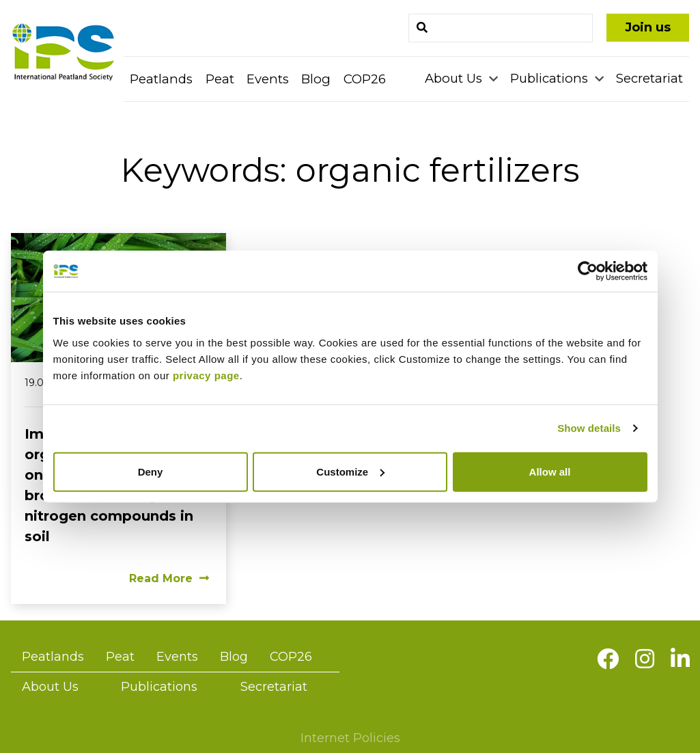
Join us (648, 27)
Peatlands (161, 79)
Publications (551, 78)
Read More (169, 578)
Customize (350, 471)
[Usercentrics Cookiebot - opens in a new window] (588, 271)
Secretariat (649, 78)
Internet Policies (350, 738)
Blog (316, 79)
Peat (220, 79)
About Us (455, 78)
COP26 (365, 79)
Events (268, 79)
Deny (151, 471)
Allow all (550, 471)
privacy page (206, 375)
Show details (589, 428)
